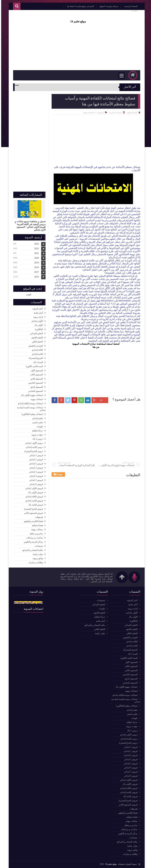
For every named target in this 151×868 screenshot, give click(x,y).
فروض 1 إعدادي (35, 460)
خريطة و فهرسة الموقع (108, 6)
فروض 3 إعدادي (35, 472)
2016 (35, 277)
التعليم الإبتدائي (35, 333)
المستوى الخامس (34, 383)
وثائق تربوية (37, 558)
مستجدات (38, 546)
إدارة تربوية (37, 317)
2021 (35, 253)
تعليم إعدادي (36, 418)
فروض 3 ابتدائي (35, 468)
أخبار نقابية (37, 313)
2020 (35, 258)
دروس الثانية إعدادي (33, 447)
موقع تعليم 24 (77, 21)
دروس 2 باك (36, 439)
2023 (35, 244)
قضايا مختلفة (36, 525)
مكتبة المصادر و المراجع (32, 550)
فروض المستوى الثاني (32, 513)
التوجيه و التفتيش (34, 346)
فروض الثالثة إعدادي (33, 497)
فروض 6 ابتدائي (35, 484)
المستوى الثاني (36, 379)
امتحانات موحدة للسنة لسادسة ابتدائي (30, 409)
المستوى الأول (36, 371)
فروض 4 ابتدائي (35, 476)
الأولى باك (38, 325)
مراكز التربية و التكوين (32, 542)
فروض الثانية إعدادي (33, 501)
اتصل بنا (133, 10)
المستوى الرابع (36, 387)
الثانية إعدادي (36, 354)
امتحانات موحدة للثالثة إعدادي (29, 403)
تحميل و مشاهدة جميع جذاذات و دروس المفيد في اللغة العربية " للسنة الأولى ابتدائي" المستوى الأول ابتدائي (29, 226)
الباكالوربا (38, 329)
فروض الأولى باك (34, 492)
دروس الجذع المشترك (32, 451)
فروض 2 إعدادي (35, 464)
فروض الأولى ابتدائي (33, 488)
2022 (35, 248)
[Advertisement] (75, 47)
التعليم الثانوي (36, 338)
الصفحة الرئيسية (130, 6)
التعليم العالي (36, 342)
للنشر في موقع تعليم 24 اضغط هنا (79, 6)
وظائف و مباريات (34, 562)
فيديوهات (38, 517)
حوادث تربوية (36, 435)
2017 (35, 272)
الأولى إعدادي (36, 321)
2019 (35, 263)
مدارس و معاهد (35, 534)
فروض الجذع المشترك (32, 509)
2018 (35, 267)
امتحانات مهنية (87, 113)
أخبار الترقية (37, 309)
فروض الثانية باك (35, 505)
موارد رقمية (37, 554)
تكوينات (38, 427)
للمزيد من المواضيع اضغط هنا (27, 602)
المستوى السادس (34, 391)
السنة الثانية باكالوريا (33, 366)
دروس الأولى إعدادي (33, 443)
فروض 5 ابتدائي (35, 480)
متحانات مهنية (36, 530)
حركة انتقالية (36, 431)
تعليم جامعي (36, 422)
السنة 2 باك (37, 362)
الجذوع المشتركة (35, 358)
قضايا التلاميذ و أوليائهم (32, 521)
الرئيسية (99, 113)
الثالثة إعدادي (36, 350)
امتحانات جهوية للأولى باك (31, 395)
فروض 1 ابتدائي (35, 455)
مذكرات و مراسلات (33, 538)
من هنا (95, 347)
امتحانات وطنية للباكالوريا (31, 414)
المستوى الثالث (35, 375)
